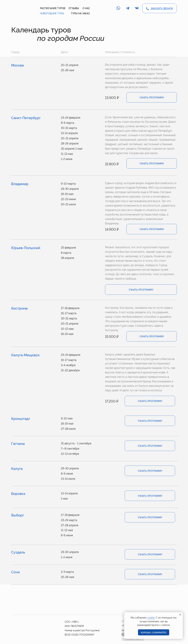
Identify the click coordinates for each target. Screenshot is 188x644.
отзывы (74, 8)
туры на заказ (80, 13)
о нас (86, 8)
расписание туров (53, 8)
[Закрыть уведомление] (180, 615)
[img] (21, 8)
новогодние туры (52, 13)
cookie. (151, 617)
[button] (162, 8)
